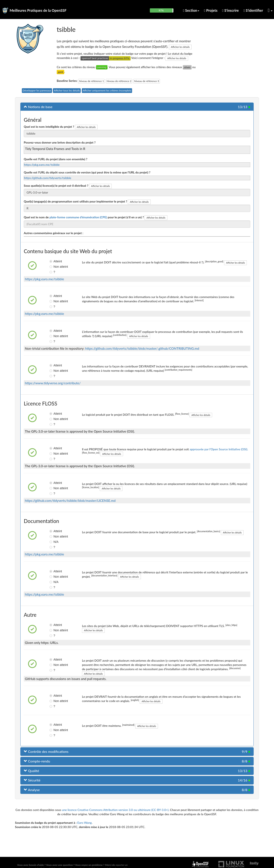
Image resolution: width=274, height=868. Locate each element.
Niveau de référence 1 (91, 81)
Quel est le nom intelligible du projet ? (49, 127)
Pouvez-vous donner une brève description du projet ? (60, 142)
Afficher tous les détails (67, 90)
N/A (54, 542)
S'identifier (253, 10)
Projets (211, 10)
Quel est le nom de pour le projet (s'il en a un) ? (84, 217)
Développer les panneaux (37, 90)
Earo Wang (84, 823)
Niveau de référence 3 (147, 81)
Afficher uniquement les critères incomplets (107, 90)
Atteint (54, 261)
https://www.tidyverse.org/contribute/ (53, 383)
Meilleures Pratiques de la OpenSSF (38, 10)
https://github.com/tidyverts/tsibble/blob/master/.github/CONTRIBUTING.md (142, 348)
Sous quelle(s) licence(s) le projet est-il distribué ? (56, 186)
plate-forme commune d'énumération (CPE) (78, 217)
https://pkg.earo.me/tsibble (42, 165)
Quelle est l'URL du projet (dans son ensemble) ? (56, 159)
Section (191, 10)
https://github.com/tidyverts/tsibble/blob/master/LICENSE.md (70, 501)
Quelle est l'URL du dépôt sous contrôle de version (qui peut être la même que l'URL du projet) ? (87, 172)
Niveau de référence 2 (119, 81)
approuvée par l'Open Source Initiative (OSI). (219, 449)
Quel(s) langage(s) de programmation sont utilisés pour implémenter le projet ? (75, 201)
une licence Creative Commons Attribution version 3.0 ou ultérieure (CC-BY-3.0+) (115, 810)
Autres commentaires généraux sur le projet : (54, 233)
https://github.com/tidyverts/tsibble (48, 178)
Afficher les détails (180, 47)
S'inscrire (231, 10)
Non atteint (54, 267)
